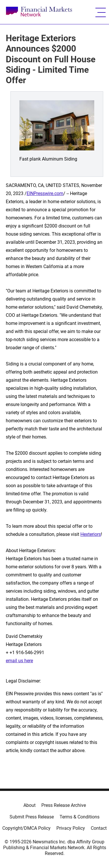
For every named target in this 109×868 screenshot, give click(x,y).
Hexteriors (91, 534)
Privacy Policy (71, 828)
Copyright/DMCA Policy (26, 828)
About (29, 805)
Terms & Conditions (80, 817)
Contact (99, 828)
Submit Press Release (32, 817)
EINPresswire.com (45, 193)
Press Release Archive (64, 805)
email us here (19, 661)
